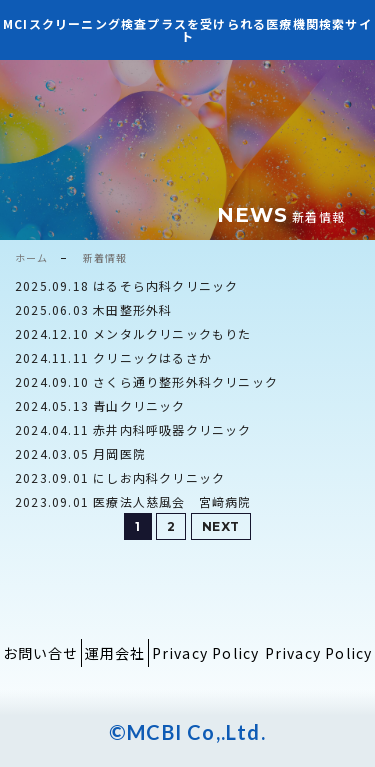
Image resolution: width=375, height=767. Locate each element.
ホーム (32, 257)
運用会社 (115, 653)
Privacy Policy (206, 653)
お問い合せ (41, 653)
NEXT (221, 526)
